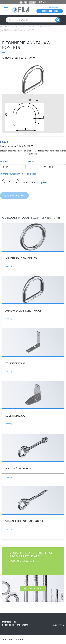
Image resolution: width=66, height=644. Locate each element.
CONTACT (43, 2)
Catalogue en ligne (20, 26)
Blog (32, 2)
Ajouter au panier (14, 195)
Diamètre (30, 161)
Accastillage (42, 26)
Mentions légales (10, 622)
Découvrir (33, 588)
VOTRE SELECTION (50, 8)
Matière (4, 161)
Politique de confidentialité (15, 625)
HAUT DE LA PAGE (13, 639)
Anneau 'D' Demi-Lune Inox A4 (18, 30)
